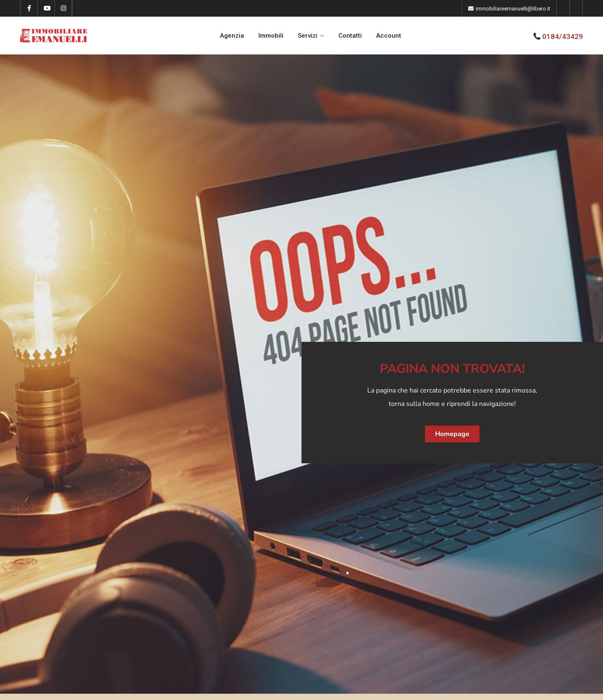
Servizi (308, 36)
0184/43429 (563, 36)
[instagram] (63, 8)
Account (389, 36)
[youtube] (46, 8)
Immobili (271, 36)
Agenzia (232, 36)
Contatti (350, 36)
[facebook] (29, 8)
